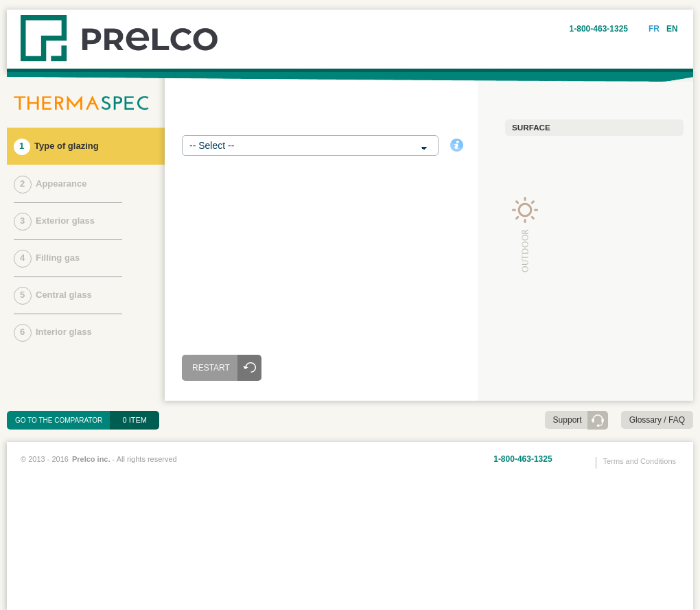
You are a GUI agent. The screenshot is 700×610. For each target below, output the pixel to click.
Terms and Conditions (640, 461)
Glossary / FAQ (657, 420)
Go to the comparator (63, 420)
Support (568, 420)
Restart (211, 368)
